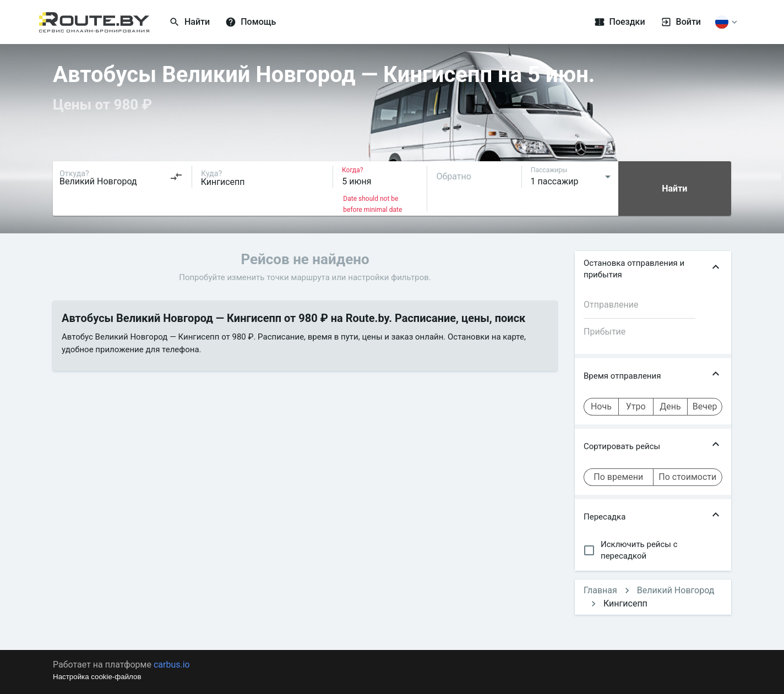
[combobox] (121, 177)
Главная (600, 590)
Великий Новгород (676, 590)
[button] (653, 269)
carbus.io (172, 665)
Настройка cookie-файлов (97, 677)
